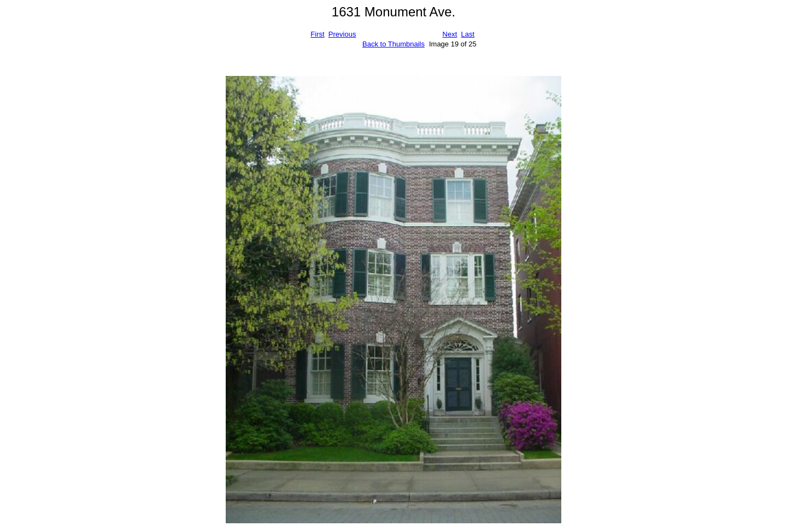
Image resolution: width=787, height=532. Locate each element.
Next (450, 34)
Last (468, 34)
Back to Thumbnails (393, 44)
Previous (342, 34)
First (317, 34)
